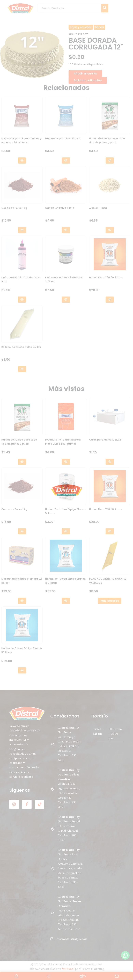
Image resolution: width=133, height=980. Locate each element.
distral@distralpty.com (66, 939)
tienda (99, 27)
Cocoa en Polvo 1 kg (14, 208)
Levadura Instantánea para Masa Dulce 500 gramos (63, 442)
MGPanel (68, 969)
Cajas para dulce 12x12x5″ (106, 440)
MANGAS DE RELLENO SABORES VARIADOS (108, 581)
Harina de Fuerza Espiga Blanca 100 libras (65, 581)
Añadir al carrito (85, 74)
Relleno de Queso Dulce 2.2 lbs (21, 347)
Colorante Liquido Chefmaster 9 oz (21, 280)
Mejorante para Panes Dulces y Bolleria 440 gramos (21, 140)
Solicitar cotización (88, 80)
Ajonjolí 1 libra (98, 208)
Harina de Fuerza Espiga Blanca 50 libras (22, 650)
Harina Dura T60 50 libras (105, 277)
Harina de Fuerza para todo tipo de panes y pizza (107, 140)
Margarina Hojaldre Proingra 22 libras (22, 581)
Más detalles (110, 601)
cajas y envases (81, 27)
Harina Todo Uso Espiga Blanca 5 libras (65, 511)
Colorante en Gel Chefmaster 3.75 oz (64, 280)
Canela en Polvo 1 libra (60, 208)
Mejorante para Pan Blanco (63, 138)
